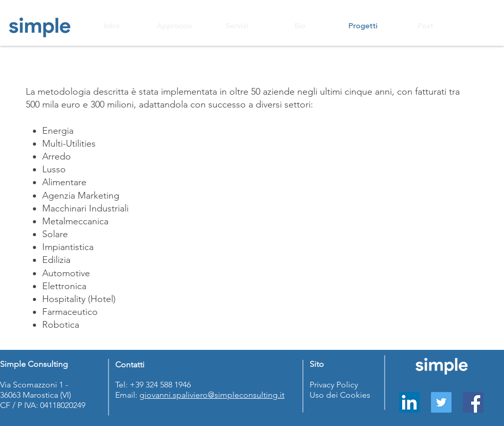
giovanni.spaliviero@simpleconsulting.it (212, 395)
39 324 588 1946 (164, 385)
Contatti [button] (130, 365)
